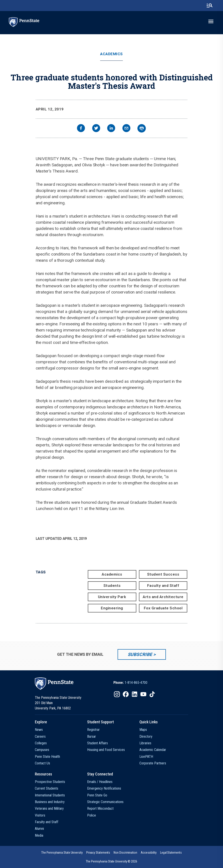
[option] (130, 683)
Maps (143, 730)
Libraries (145, 743)
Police (92, 815)
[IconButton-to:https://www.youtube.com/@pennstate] (143, 694)
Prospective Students (50, 782)
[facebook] (81, 129)
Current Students (47, 788)
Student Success (163, 574)
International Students (50, 795)
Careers (40, 736)
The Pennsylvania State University (62, 853)
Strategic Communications (105, 802)
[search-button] (210, 6)
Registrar (93, 730)
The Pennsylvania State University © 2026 (111, 861)
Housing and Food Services (106, 750)
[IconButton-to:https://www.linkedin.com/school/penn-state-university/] (135, 694)
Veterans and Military (49, 808)
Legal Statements (171, 853)
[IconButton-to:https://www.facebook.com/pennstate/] (126, 694)
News (39, 730)
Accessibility (149, 853)
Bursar (92, 736)
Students (112, 586)
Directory (146, 736)
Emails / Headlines (100, 782)
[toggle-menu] (211, 21)
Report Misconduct (100, 808)
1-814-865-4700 (136, 683)
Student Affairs (97, 743)
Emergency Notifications (104, 788)
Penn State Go (97, 795)
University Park (112, 597)
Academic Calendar (153, 750)
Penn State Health (47, 757)
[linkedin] (111, 129)
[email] (126, 129)
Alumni (39, 829)
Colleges (41, 743)
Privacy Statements (98, 853)
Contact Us (42, 763)
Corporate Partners (153, 763)
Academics (111, 54)
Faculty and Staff (163, 586)
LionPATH (146, 757)
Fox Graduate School (163, 608)
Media (39, 835)
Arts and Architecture (163, 597)
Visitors (40, 815)
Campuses (42, 750)
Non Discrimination (125, 853)
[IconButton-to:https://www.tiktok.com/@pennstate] (152, 694)
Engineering (112, 608)
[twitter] (96, 129)
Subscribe (140, 654)
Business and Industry (50, 802)
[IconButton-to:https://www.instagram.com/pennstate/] (117, 694)
